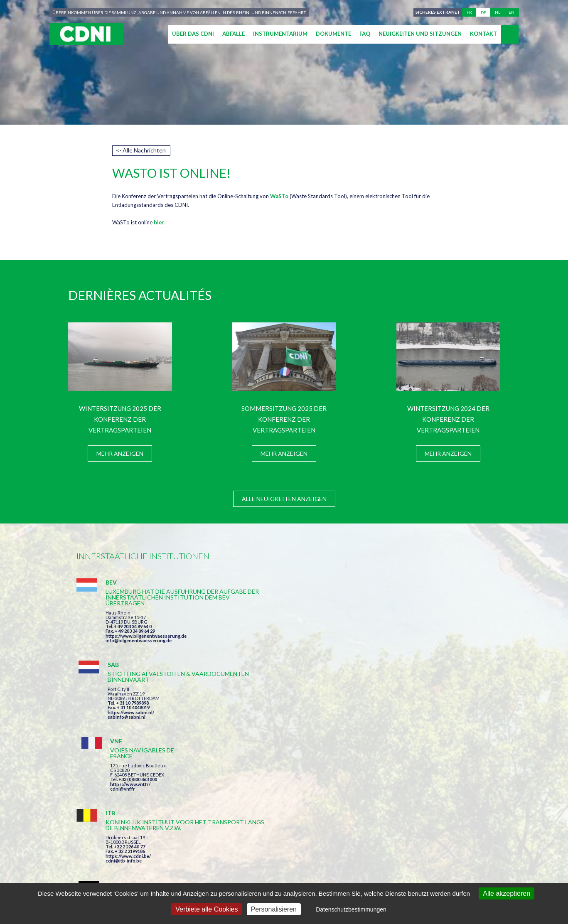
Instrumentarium (280, 34)
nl (498, 12)
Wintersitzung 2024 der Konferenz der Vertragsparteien (448, 419)
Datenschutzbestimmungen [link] (351, 909)
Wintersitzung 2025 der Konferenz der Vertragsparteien (120, 419)
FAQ (365, 34)
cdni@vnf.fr (402, 630)
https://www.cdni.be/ (128, 733)
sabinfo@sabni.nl (267, 640)
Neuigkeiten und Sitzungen (420, 34)
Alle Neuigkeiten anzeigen (284, 499)
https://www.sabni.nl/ (271, 636)
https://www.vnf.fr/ (410, 625)
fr (469, 12)
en (511, 12)
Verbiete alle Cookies (207, 909)
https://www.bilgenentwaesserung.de (146, 648)
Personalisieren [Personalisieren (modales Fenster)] (274, 909)
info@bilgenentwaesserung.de (139, 652)
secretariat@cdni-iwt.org (518, 848)
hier (159, 222)
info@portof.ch (406, 736)
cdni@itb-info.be (124, 737)
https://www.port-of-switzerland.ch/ (429, 731)
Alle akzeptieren (507, 893)
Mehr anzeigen (120, 453)
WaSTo (279, 196)
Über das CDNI (193, 34)
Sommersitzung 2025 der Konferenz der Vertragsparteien (284, 419)
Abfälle (234, 34)
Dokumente (333, 34)
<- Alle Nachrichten (141, 150)
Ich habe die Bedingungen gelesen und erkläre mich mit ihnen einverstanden (332, 800)
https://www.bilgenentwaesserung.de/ (289, 720)
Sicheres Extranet (437, 12)
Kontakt (483, 34)
